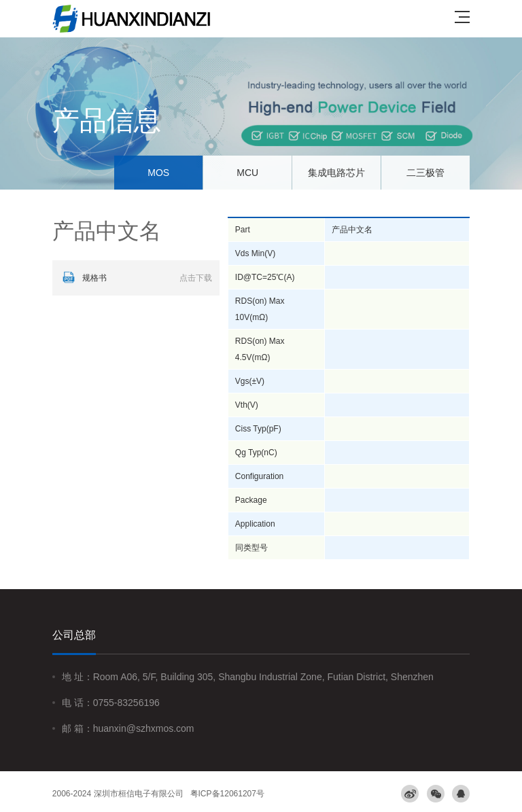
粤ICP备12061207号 (227, 794)
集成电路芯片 (336, 173)
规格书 (136, 278)
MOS (158, 173)
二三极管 (425, 173)
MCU (247, 173)
